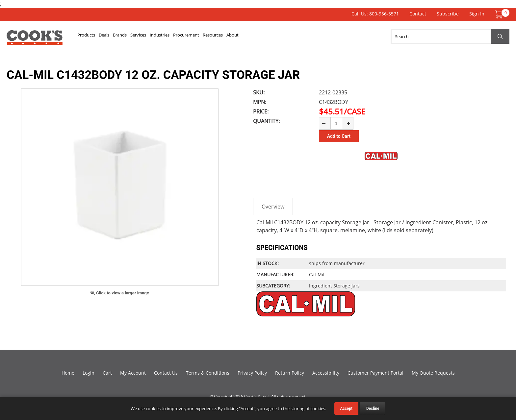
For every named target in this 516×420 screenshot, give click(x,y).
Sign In (477, 14)
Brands (146, 37)
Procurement (246, 37)
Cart (107, 373)
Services (175, 37)
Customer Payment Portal (375, 373)
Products (92, 37)
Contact (418, 14)
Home (68, 373)
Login (89, 373)
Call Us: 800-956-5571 (375, 14)
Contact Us (166, 373)
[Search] (450, 37)
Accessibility (326, 373)
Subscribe (448, 14)
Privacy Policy (252, 373)
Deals (120, 37)
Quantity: (266, 121)
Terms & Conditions (208, 373)
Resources (286, 37)
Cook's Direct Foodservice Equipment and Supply (35, 40)
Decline (373, 408)
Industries (207, 37)
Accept (346, 408)
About (316, 37)
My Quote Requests (433, 373)
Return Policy (290, 373)
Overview (273, 207)
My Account (133, 373)
